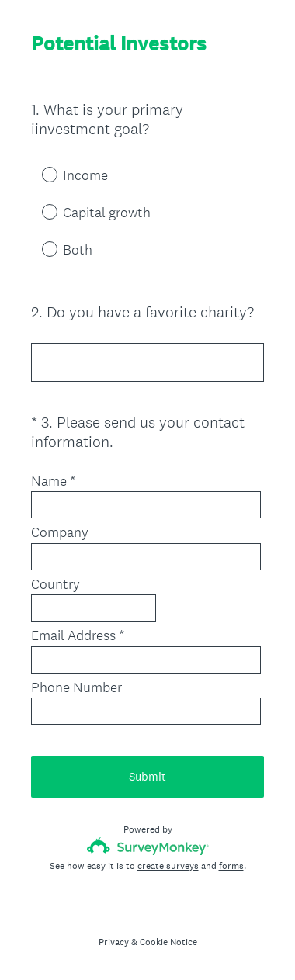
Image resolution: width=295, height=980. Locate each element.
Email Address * (78, 635)
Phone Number (76, 687)
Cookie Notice (168, 942)
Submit (147, 776)
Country (56, 584)
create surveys (168, 866)
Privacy (114, 942)
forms (231, 866)
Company (60, 532)
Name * (53, 481)
